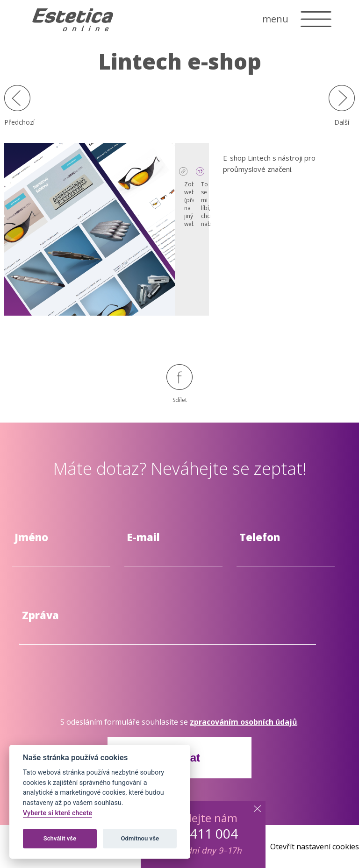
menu (275, 19)
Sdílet (179, 384)
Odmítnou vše (140, 838)
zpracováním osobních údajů (244, 722)
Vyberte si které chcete (58, 813)
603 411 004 (201, 833)
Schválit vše (60, 838)
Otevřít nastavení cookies (315, 847)
